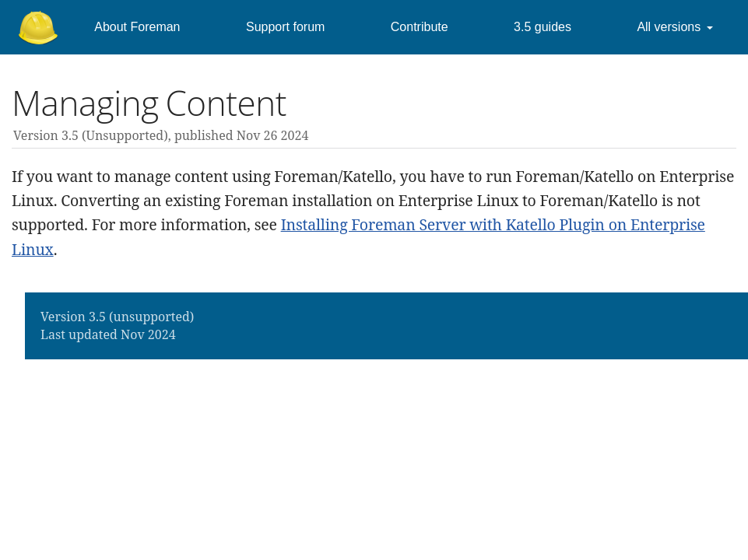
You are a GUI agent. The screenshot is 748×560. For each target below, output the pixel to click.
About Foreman (137, 27)
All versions (669, 27)
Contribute (420, 27)
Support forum (285, 27)
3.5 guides (543, 27)
